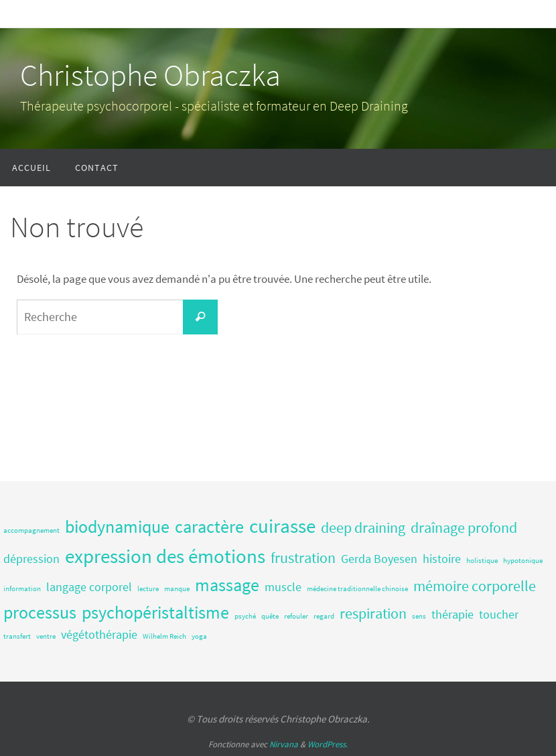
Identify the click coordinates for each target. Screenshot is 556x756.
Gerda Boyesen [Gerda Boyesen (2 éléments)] (379, 559)
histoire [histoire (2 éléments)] (442, 559)
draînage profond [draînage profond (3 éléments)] (464, 527)
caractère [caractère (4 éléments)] (209, 526)
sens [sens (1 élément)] (419, 616)
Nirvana (284, 744)
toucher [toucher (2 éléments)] (499, 615)
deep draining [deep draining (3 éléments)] (363, 527)
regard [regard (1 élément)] (324, 616)
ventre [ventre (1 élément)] (46, 636)
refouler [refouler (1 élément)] (296, 616)
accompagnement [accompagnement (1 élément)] (31, 530)
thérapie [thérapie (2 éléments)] (453, 615)
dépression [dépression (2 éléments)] (31, 559)
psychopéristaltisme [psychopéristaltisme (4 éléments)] (155, 612)
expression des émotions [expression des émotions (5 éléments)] (165, 556)
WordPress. (328, 744)
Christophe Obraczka (150, 75)
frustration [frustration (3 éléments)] (303, 558)
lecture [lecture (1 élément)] (148, 589)
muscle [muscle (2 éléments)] (283, 587)
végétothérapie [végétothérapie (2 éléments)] (99, 635)
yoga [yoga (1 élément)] (199, 636)
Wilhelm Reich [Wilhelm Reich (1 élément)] (164, 636)
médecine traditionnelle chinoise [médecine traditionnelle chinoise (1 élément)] (357, 589)
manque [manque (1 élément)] (177, 589)
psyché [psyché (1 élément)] (245, 616)
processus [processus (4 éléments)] (40, 612)
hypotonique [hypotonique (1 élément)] (523, 561)
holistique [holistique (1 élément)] (482, 561)
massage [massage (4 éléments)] (227, 585)
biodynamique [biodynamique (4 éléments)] (117, 526)
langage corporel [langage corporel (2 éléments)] (89, 587)
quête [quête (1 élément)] (270, 616)
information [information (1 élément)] (22, 589)
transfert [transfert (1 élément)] (17, 636)
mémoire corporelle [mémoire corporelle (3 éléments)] (475, 586)
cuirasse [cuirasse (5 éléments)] (282, 526)
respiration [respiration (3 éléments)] (373, 613)
